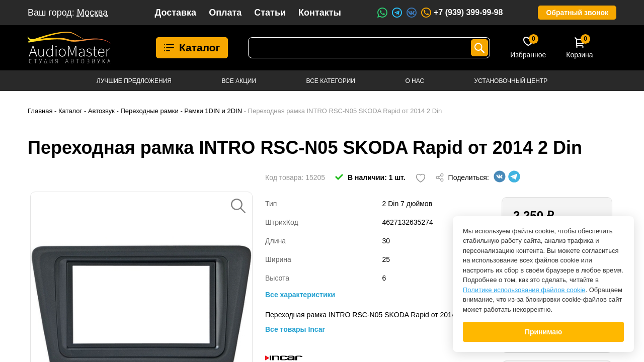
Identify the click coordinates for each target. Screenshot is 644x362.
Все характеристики (300, 295)
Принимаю (543, 332)
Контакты (320, 13)
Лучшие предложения (134, 81)
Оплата (225, 13)
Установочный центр (511, 81)
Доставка (175, 13)
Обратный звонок (577, 13)
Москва (92, 13)
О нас (415, 81)
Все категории (331, 81)
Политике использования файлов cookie (524, 290)
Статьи (270, 13)
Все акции (239, 81)
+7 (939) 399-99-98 (461, 13)
